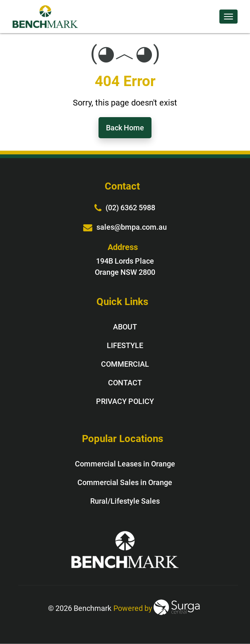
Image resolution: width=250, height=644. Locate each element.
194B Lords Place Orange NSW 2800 (125, 267)
